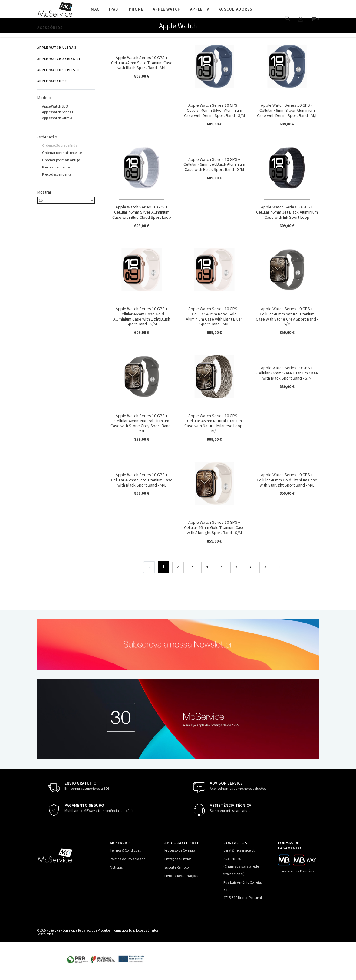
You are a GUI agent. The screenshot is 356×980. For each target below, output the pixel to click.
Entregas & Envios (178, 859)
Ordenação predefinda (60, 145)
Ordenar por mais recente (62, 153)
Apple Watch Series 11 (59, 59)
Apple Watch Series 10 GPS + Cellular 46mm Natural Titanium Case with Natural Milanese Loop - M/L (214, 423)
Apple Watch (167, 9)
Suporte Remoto (176, 867)
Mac (95, 9)
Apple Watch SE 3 (55, 106)
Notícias (116, 867)
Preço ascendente (56, 167)
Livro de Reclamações (181, 876)
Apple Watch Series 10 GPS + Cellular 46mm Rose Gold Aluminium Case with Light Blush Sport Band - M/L (214, 316)
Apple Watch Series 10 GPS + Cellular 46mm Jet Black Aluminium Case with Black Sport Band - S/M (214, 164)
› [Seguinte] (280, 567)
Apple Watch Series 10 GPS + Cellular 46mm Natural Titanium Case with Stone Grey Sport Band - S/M (287, 316)
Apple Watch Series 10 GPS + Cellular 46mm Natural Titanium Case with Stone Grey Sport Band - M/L (142, 423)
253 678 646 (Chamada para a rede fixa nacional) (241, 866)
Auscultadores (235, 9)
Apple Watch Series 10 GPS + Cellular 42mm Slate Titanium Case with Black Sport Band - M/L (142, 63)
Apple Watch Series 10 (59, 70)
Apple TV (200, 9)
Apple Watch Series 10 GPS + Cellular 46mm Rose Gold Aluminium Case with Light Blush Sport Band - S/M (142, 316)
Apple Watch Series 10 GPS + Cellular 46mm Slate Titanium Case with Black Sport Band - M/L (142, 480)
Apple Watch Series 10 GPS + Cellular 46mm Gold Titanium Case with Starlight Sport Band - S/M (214, 527)
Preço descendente (57, 174)
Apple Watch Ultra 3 (57, 48)
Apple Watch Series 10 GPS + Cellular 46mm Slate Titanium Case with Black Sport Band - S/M (287, 373)
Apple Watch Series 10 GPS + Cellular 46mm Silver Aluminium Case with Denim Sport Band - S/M (214, 110)
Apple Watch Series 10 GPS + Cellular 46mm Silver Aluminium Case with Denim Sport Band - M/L (287, 110)
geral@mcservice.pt (239, 850)
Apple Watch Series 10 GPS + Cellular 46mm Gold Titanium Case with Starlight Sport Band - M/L (287, 480)
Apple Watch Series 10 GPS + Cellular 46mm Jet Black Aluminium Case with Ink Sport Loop (287, 212)
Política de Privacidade (128, 859)
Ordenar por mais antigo (61, 160)
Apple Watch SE (52, 81)
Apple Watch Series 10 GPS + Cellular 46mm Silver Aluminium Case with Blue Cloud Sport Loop (142, 212)
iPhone (135, 9)
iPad (114, 9)
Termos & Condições (125, 850)
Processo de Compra (180, 850)
